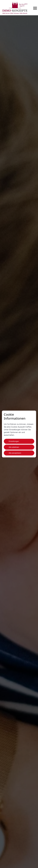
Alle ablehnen (14, 447)
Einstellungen (14, 441)
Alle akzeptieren (15, 453)
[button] (32, 8)
